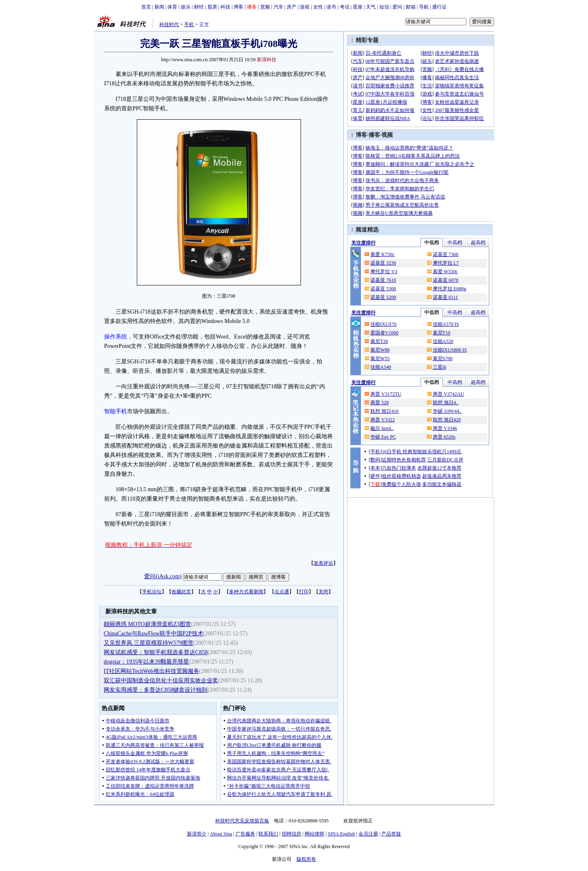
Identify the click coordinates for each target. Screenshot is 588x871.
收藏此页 (181, 592)
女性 (318, 7)
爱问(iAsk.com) (163, 576)
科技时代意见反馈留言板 (242, 821)
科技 (225, 7)
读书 (331, 7)
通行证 (439, 7)
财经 (199, 7)
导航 (424, 7)
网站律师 (314, 834)
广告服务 (245, 834)
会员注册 (368, 834)
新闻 (159, 7)
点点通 (282, 592)
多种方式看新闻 (246, 592)
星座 (358, 7)
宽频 (265, 7)
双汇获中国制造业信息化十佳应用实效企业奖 (161, 681)
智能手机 (116, 411)
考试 (345, 7)
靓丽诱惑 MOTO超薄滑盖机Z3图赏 (147, 624)
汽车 (278, 7)
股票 (212, 7)
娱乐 (186, 7)
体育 (172, 7)
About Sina (221, 834)
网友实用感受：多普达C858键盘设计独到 (156, 690)
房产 (292, 7)
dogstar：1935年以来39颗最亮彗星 (146, 662)
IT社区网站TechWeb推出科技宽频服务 (151, 671)
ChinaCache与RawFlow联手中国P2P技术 (153, 634)
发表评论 (323, 563)
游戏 (305, 7)
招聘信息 (292, 834)
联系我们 (268, 834)
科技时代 (169, 25)
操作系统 (116, 337)
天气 (371, 7)
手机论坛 (152, 592)
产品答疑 (391, 834)
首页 (146, 7)
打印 (304, 592)
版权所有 (306, 859)
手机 (189, 25)
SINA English (341, 834)
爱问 (397, 7)
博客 (238, 7)
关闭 (323, 592)
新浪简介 (197, 834)
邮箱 (411, 7)
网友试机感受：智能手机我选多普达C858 (156, 652)
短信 (384, 7)
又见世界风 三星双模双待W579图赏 (149, 643)
